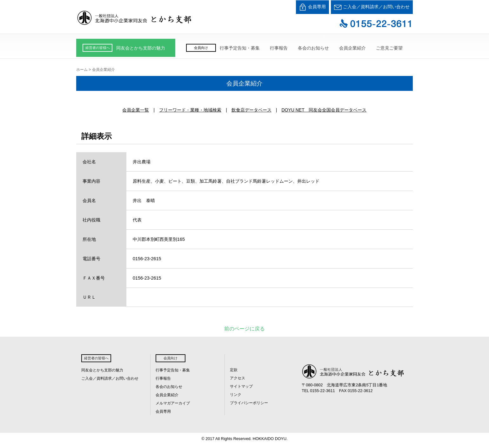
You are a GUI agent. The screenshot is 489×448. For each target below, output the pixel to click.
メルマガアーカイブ (173, 403)
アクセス (238, 378)
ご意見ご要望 (389, 48)
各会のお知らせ (313, 48)
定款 (234, 370)
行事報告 (279, 48)
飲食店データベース (251, 110)
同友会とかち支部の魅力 (141, 48)
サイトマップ (241, 386)
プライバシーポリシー (249, 403)
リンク (236, 395)
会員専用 (312, 7)
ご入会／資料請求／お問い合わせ (372, 7)
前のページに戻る (245, 329)
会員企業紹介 (352, 48)
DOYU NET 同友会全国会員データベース (324, 110)
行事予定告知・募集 (240, 48)
